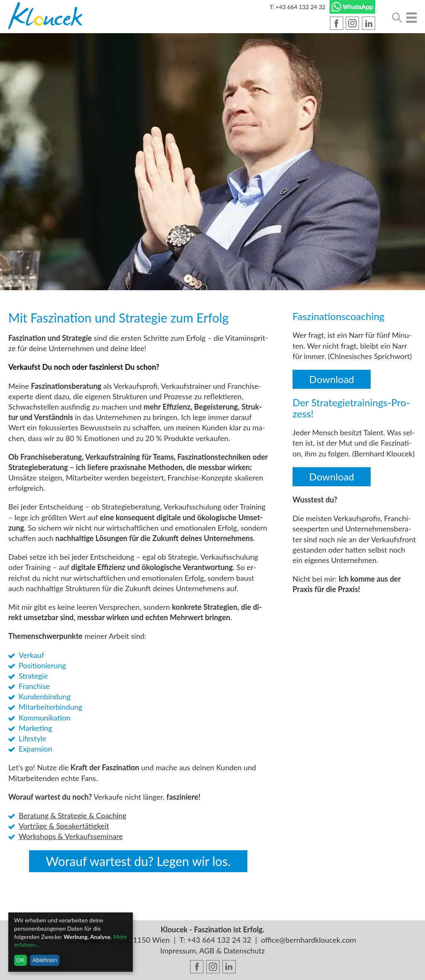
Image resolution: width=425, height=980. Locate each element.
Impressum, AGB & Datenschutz (212, 951)
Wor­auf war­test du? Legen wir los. (138, 861)
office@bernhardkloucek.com (309, 940)
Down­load (332, 379)
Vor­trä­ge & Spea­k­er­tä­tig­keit (64, 826)
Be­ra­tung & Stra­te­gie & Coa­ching (73, 815)
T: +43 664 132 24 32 (297, 7)
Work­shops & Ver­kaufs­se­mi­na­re (71, 836)
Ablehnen (45, 960)
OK (21, 960)
